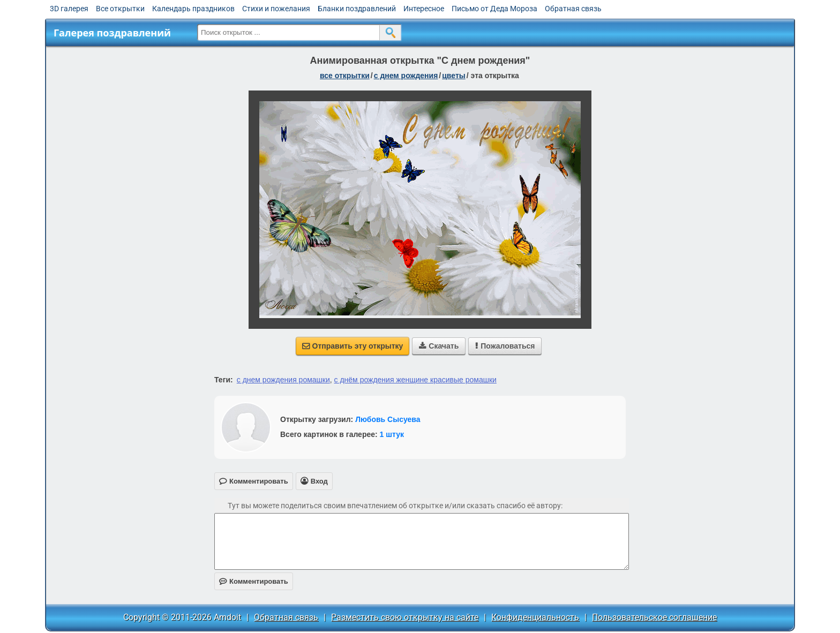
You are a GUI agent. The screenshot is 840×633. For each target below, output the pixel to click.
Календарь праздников (193, 9)
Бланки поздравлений (357, 9)
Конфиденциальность (535, 617)
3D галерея (69, 9)
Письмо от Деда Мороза (494, 9)
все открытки (345, 76)
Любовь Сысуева (388, 419)
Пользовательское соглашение (654, 617)
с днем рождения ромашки (283, 380)
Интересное (424, 9)
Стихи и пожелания (276, 9)
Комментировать (254, 581)
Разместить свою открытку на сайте (405, 617)
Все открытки (120, 9)
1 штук (392, 434)
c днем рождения (406, 76)
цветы (453, 76)
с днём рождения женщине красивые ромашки (415, 380)
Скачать (439, 346)
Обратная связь (573, 9)
